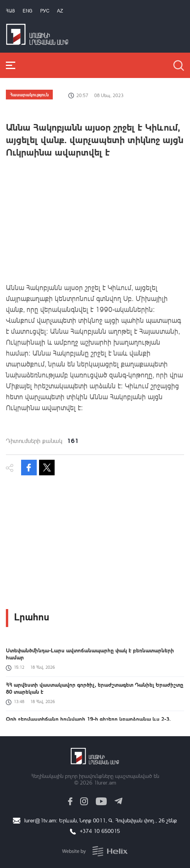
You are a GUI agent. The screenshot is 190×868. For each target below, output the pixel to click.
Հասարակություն (29, 94)
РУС (45, 11)
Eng (28, 11)
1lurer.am (105, 782)
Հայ (10, 11)
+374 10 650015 (100, 831)
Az (60, 11)
